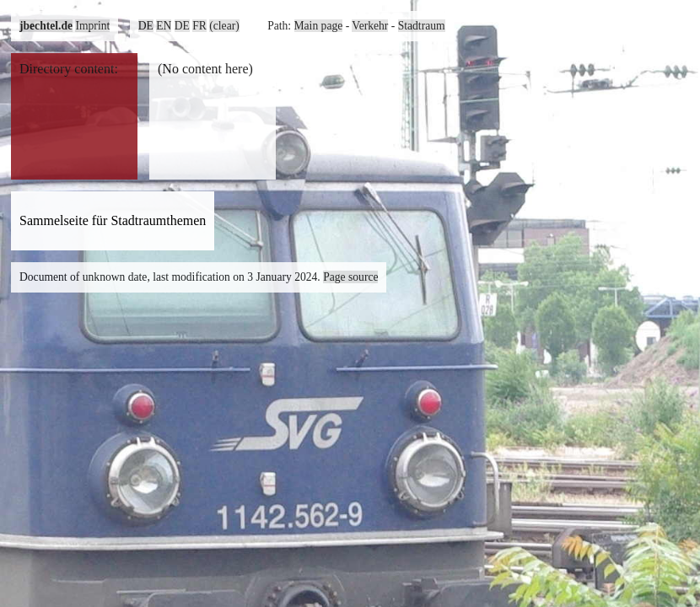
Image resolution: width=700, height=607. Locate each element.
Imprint (92, 26)
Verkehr (370, 26)
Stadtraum (422, 26)
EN (164, 26)
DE (146, 26)
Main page (319, 26)
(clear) (224, 26)
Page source (350, 277)
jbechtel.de (46, 26)
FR (199, 26)
